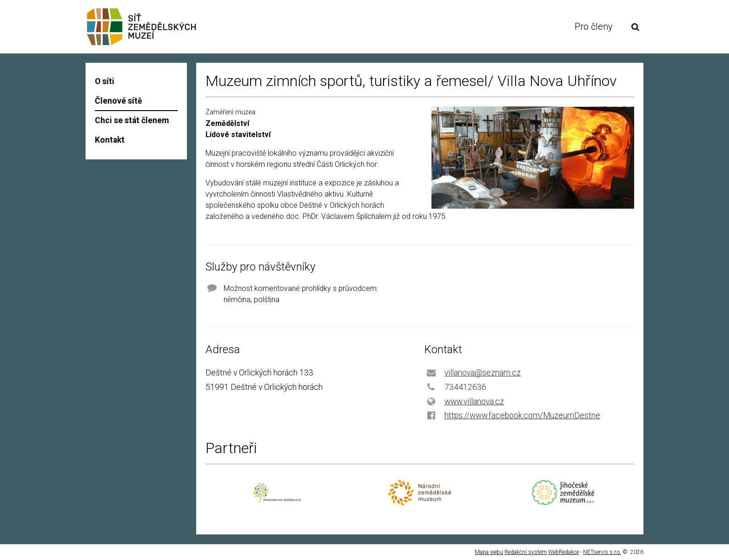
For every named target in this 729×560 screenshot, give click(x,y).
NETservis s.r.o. (602, 552)
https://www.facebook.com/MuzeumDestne (522, 415)
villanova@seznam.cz (483, 373)
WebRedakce (563, 552)
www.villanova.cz (474, 402)
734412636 (465, 387)
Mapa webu (489, 552)
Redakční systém (526, 552)
